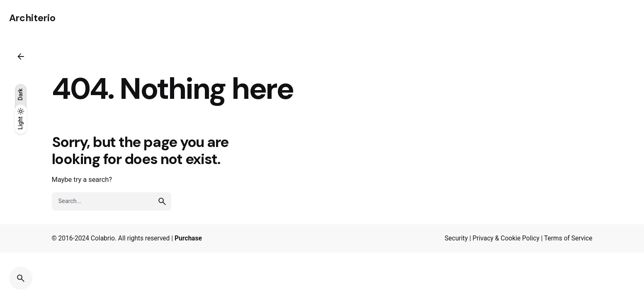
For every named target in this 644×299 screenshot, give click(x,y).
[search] (162, 201)
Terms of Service (568, 238)
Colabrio (103, 238)
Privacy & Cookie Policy (506, 238)
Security (456, 238)
